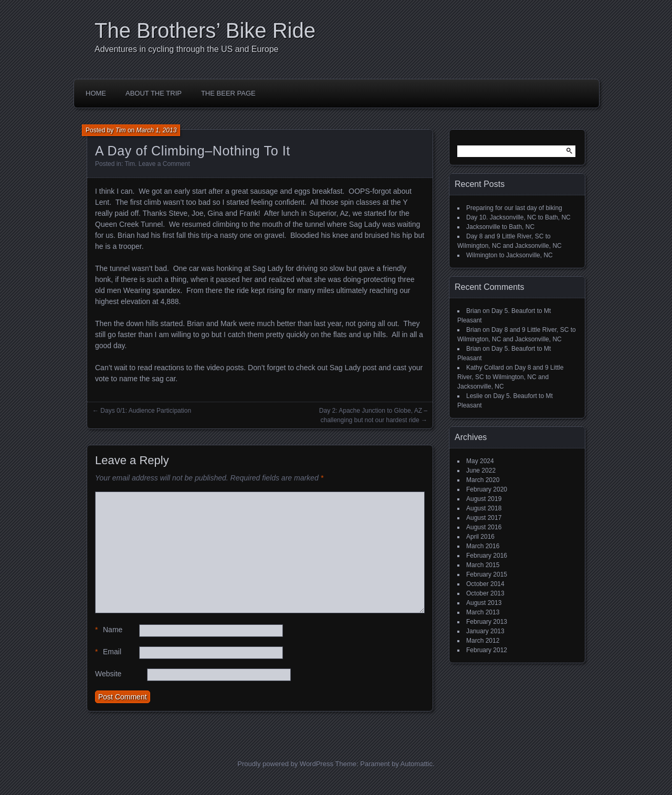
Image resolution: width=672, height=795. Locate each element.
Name (109, 630)
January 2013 (485, 631)
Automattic (417, 764)
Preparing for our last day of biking (514, 208)
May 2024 (480, 461)
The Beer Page (228, 93)
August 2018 (484, 508)
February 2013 (487, 622)
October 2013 (485, 593)
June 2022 (481, 470)
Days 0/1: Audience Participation (146, 411)
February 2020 (487, 489)
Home (96, 93)
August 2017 (484, 518)
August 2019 (484, 499)
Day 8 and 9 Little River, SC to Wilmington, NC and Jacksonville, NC (510, 377)
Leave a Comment (164, 164)
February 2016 (487, 556)
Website (108, 674)
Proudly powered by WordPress (285, 764)
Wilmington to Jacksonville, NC (510, 255)
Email (108, 652)
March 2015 (483, 565)
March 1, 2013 (157, 130)
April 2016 (480, 537)
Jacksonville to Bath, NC (500, 227)
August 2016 (484, 527)
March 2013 (483, 612)
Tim (121, 130)
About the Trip (154, 93)
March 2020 (483, 480)
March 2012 (483, 641)
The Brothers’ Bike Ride (205, 30)
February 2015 (487, 574)
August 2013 (484, 603)
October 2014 (485, 584)
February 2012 (487, 650)
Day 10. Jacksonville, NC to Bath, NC (518, 217)
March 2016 (483, 546)
